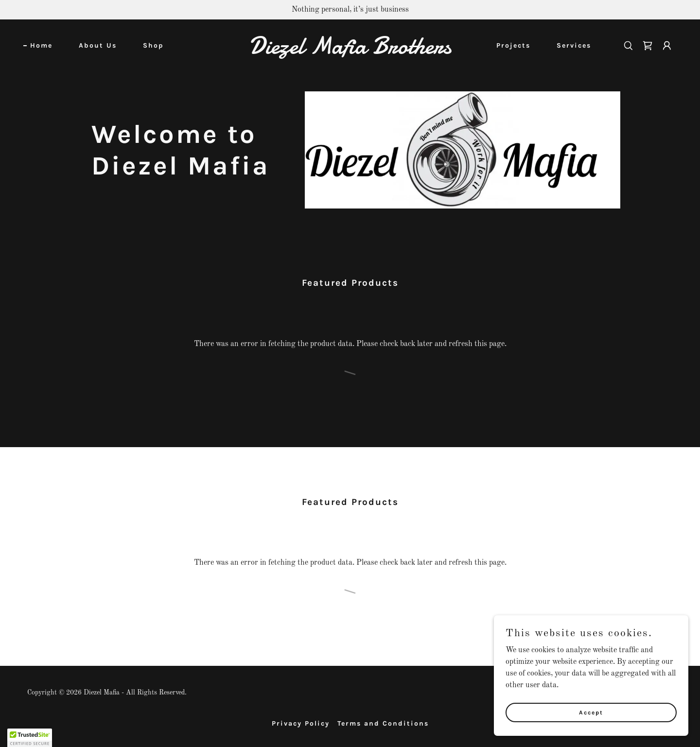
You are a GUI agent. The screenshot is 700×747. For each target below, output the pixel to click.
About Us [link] (98, 45)
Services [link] (574, 45)
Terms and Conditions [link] (383, 723)
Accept (591, 712)
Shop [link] (153, 45)
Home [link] (41, 45)
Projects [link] (513, 45)
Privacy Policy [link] (301, 723)
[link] (350, 52)
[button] (667, 46)
